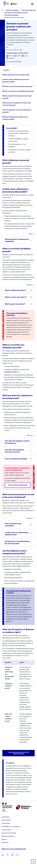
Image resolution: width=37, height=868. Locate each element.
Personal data (6, 820)
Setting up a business (8, 836)
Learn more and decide (9, 833)
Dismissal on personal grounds (14, 17)
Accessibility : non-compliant (10, 826)
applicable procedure (11, 372)
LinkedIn (3, 855)
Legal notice (5, 817)
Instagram (12, 855)
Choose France (6, 830)
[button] (32, 4)
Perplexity (10, 58)
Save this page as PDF (14, 62)
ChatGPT (17, 56)
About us (4, 839)
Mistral (9, 56)
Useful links (5, 843)
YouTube (17, 855)
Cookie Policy (6, 823)
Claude (25, 56)
